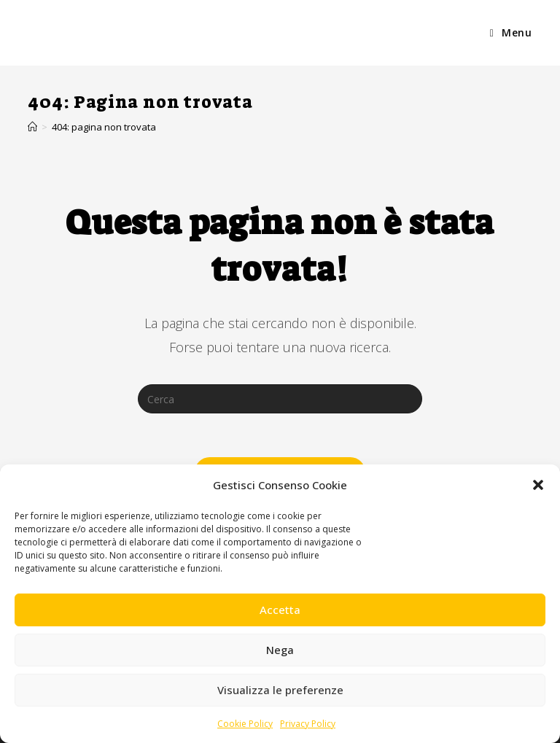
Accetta (280, 610)
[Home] (32, 127)
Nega (280, 650)
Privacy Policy (308, 724)
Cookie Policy (245, 724)
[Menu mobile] (511, 33)
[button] (538, 485)
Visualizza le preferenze (280, 690)
